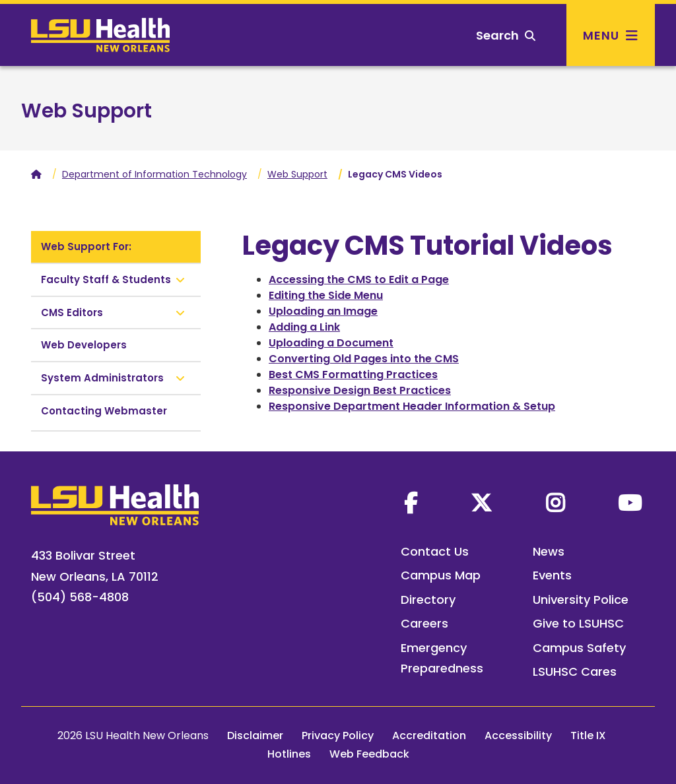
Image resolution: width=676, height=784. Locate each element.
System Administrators (102, 378)
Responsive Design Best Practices (360, 390)
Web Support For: (86, 246)
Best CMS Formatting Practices (353, 375)
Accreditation (429, 735)
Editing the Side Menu (326, 295)
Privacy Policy (338, 735)
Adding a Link (304, 327)
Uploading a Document (331, 343)
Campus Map (441, 575)
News (549, 551)
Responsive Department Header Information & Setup (412, 406)
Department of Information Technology (154, 174)
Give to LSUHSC (578, 623)
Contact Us (435, 551)
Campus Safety (579, 648)
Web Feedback (369, 754)
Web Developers (84, 345)
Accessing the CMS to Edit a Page (359, 279)
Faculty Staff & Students (106, 279)
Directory (428, 600)
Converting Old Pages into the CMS (364, 359)
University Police (581, 600)
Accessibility (518, 735)
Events (552, 575)
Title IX (588, 735)
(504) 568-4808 (80, 597)
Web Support (86, 111)
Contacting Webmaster (104, 411)
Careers (424, 623)
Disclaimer (255, 735)
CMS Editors (72, 312)
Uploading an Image (323, 311)
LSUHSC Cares (575, 671)
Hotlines (289, 754)
